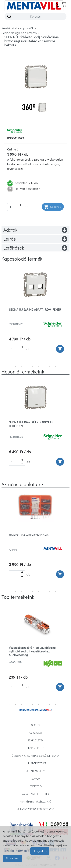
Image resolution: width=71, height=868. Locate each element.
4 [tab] (27, 366)
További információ (16, 851)
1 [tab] (10, 366)
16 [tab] (50, 599)
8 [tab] (50, 366)
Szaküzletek (36, 740)
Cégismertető (36, 748)
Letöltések (35, 248)
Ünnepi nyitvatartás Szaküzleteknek (35, 756)
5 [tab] (33, 366)
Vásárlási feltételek (35, 794)
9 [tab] (55, 366)
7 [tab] (44, 366)
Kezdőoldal (9, 28)
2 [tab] (16, 366)
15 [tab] (44, 599)
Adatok (35, 230)
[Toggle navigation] (34, 6)
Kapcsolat (36, 733)
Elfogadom (40, 851)
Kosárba (53, 207)
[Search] (35, 16)
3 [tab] (21, 366)
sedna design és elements (19, 33)
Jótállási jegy (36, 771)
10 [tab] (61, 366)
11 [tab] (21, 599)
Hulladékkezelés (36, 763)
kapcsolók (27, 28)
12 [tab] (27, 599)
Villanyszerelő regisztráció (36, 809)
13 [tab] (33, 599)
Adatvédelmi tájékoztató (35, 801)
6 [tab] (38, 366)
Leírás (35, 239)
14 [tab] (38, 599)
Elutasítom (12, 858)
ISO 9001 (36, 779)
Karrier (35, 725)
